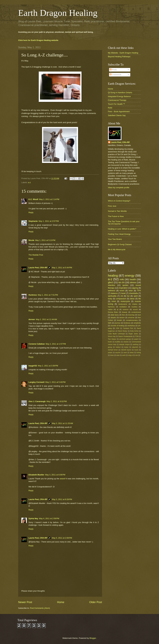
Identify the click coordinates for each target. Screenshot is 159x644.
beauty (125, 312)
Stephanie (33, 221)
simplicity (137, 323)
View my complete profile (119, 188)
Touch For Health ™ (117, 104)
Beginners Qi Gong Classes (120, 244)
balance (114, 293)
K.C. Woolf (33, 199)
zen (137, 355)
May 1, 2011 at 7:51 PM (48, 295)
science (126, 309)
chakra (135, 304)
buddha (118, 342)
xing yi (130, 355)
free (123, 315)
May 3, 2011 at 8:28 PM (62, 499)
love (139, 315)
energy (130, 275)
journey (117, 323)
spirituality (112, 296)
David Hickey (123, 331)
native (110, 309)
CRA (118, 328)
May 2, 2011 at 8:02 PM (57, 401)
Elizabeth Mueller (36, 475)
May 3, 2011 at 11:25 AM (62, 423)
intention (112, 285)
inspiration (123, 288)
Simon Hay (112, 336)
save (125, 353)
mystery (135, 307)
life (140, 299)
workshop (131, 326)
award (62, 479)
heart (123, 293)
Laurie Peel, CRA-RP (38, 268)
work (124, 355)
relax (131, 291)
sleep (132, 353)
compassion (121, 299)
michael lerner (113, 350)
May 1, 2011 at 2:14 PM (49, 199)
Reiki (110, 108)
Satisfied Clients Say (117, 115)
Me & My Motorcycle (117, 249)
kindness (127, 323)
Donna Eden (113, 312)
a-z (29, 182)
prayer (110, 353)
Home (61, 602)
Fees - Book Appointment (119, 111)
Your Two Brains (115, 239)
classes (126, 342)
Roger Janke (133, 334)
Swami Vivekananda (125, 336)
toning (139, 353)
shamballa (133, 293)
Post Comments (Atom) (40, 608)
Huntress (33, 295)
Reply (31, 212)
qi (118, 309)
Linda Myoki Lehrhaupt (116, 334)
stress (133, 282)
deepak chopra (124, 344)
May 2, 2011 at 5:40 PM (55, 382)
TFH (139, 291)
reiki (122, 279)
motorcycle (125, 301)
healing (113, 275)
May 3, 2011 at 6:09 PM (55, 475)
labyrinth (135, 347)
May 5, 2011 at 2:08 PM (62, 538)
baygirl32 (33, 366)
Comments (115, 75)
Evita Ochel (134, 331)
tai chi (121, 282)
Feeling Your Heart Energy (119, 234)
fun (128, 296)
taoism (122, 318)
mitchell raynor (126, 350)
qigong (135, 288)
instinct (118, 347)
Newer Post (25, 602)
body (110, 299)
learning (131, 315)
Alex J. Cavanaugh (37, 401)
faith (110, 323)
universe (131, 318)
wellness (112, 291)
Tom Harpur (112, 339)
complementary (132, 320)
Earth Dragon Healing (58, 13)
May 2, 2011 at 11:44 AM (46, 319)
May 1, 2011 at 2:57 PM (49, 221)
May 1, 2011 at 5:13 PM (45, 240)
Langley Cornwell (37, 382)
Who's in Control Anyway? (119, 201)
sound (135, 309)
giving (110, 347)
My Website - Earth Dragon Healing (123, 53)
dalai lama (115, 315)
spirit (136, 296)
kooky (126, 347)
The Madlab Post (36, 255)
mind (114, 301)
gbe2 (111, 282)
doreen (32, 319)
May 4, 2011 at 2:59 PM (49, 518)
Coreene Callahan (37, 344)
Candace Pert (128, 328)
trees (112, 355)
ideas (132, 299)
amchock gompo (125, 339)
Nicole (31, 240)
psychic (118, 353)
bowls (110, 342)
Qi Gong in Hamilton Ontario (120, 93)
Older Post (96, 602)
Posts (113, 70)
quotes (125, 285)
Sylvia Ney (33, 518)
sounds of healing (117, 326)
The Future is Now (116, 216)
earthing (135, 344)
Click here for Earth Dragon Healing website (38, 40)
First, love (112, 206)
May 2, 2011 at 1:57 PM (56, 344)
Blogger (93, 638)
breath (119, 320)
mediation (123, 307)
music (136, 350)
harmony (111, 307)
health (133, 279)
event (122, 291)
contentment (136, 312)
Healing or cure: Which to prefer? (122, 229)
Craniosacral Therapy (117, 100)
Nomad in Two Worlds (117, 211)
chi (122, 296)
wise (118, 355)
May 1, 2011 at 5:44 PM (62, 268)
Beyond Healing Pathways (119, 57)
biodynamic (123, 304)
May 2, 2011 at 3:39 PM (48, 366)
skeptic (113, 318)
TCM (137, 336)
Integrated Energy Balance (119, 96)
